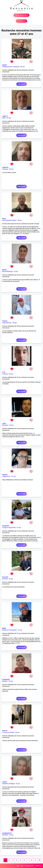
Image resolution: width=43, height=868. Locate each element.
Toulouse (5, 169)
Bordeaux (5, 425)
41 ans (14, 476)
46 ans (23, 67)
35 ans (11, 374)
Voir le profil (21, 84)
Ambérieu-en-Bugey (8, 784)
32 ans (16, 272)
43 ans (17, 732)
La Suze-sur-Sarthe (8, 732)
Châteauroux (6, 476)
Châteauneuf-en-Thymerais (11, 67)
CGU (22, 866)
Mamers (5, 681)
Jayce (4, 423)
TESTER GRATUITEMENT (21, 15)
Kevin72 (5, 731)
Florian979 (6, 526)
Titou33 (5, 321)
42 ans (9, 118)
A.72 (4, 372)
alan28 (4, 65)
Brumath (5, 579)
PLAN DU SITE (29, 866)
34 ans (12, 425)
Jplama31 (5, 167)
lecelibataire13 (7, 833)
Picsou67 (5, 577)
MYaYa (4, 270)
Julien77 (5, 116)
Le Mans (5, 374)
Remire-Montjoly (7, 272)
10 (39, 860)
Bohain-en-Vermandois (9, 630)
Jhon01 (5, 782)
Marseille (5, 835)
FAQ (18, 866)
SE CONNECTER (21, 21)
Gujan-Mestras (7, 323)
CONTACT (38, 866)
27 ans (19, 528)
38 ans (15, 323)
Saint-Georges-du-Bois (9, 220)
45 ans (11, 169)
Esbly (4, 118)
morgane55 (6, 679)
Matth (4, 628)
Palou (4, 219)
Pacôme (5, 475)
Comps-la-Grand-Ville (9, 528)
